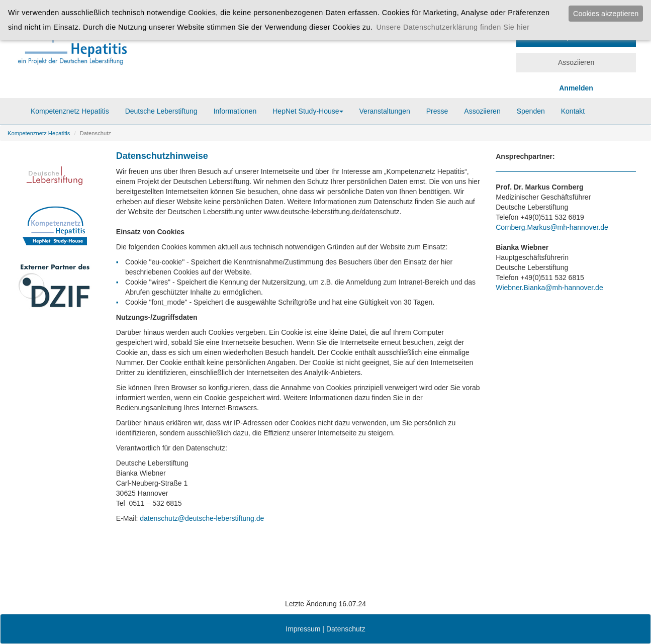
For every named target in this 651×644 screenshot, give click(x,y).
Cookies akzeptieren (606, 14)
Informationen (235, 111)
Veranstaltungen (385, 111)
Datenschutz (346, 629)
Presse (437, 111)
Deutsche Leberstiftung (161, 111)
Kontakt (573, 111)
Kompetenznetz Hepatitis (70, 111)
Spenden (531, 111)
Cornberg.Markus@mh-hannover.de (552, 227)
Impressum (303, 629)
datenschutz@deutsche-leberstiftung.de (201, 518)
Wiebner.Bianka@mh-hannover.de (549, 288)
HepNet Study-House (308, 111)
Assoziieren (576, 62)
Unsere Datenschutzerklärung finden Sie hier (453, 27)
